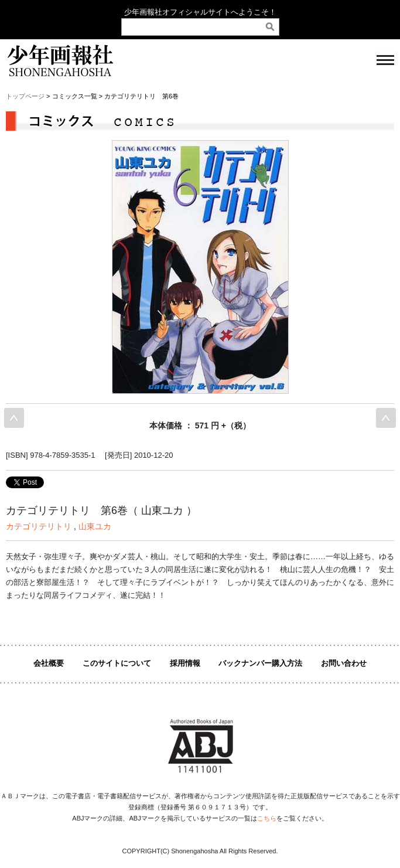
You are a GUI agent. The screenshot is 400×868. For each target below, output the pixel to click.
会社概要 (49, 663)
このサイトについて (117, 663)
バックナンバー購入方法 (260, 663)
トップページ (25, 96)
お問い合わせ (344, 663)
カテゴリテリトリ (39, 526)
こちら (267, 818)
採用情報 (185, 663)
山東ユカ (95, 526)
